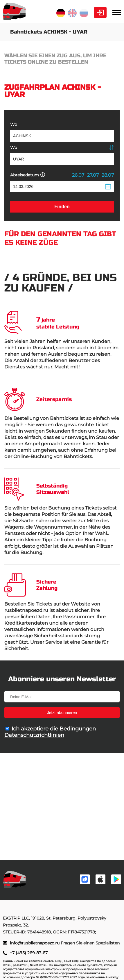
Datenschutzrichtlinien (34, 735)
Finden (62, 207)
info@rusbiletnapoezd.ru (35, 943)
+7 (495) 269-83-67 (29, 953)
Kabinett (100, 12)
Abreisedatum (28, 175)
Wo (14, 124)
